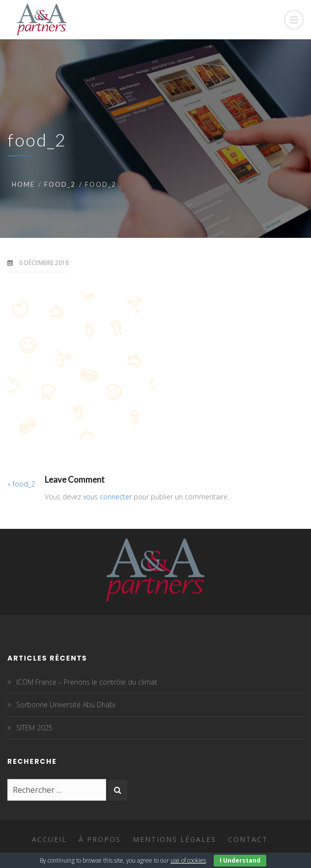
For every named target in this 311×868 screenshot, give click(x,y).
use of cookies (188, 860)
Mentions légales (174, 839)
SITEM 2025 (34, 728)
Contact (248, 839)
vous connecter (107, 497)
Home (23, 184)
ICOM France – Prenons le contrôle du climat (87, 682)
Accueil (49, 839)
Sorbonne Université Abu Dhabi (66, 705)
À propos (100, 839)
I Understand (240, 860)
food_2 (60, 184)
